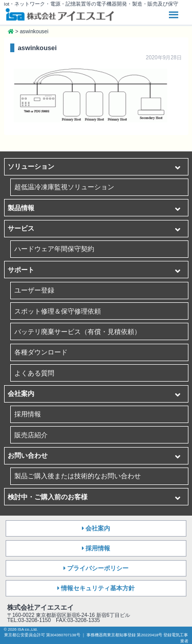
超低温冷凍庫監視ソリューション (64, 187)
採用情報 (28, 414)
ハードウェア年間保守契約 (54, 249)
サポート (21, 270)
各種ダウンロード (41, 352)
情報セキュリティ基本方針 (98, 588)
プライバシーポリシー (98, 568)
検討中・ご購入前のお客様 (48, 497)
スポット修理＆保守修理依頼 (58, 311)
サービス (21, 228)
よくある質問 (34, 373)
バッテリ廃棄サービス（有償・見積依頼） (78, 332)
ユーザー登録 (34, 290)
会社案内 (21, 394)
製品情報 (21, 208)
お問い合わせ (28, 456)
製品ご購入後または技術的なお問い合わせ (78, 476)
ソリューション (31, 166)
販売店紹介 (31, 435)
